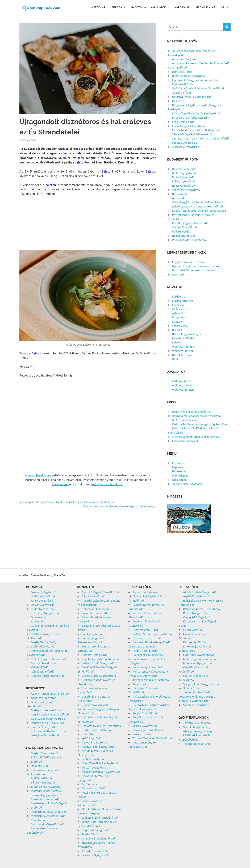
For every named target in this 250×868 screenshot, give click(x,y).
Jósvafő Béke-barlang (196, 723)
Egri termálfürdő (182, 84)
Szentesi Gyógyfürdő (196, 705)
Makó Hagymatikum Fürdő (199, 659)
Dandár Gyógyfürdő (184, 169)
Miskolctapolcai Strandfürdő (48, 816)
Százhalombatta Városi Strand (49, 731)
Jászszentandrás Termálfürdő (151, 680)
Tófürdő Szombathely (95, 851)
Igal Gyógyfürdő (91, 738)
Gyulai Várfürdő (182, 92)
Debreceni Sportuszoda (147, 638)
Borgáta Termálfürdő (94, 655)
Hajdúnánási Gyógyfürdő (148, 655)
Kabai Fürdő (140, 684)
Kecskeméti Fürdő (194, 642)
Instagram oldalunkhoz (107, 484)
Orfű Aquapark (91, 784)
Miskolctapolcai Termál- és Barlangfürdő (197, 130)
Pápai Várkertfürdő (93, 788)
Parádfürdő (38, 820)
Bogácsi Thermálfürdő (44, 753)
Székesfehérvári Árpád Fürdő (100, 817)
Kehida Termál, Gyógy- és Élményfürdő (196, 113)
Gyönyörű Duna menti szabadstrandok (196, 266)
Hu (225, 7)
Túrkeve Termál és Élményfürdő (152, 738)
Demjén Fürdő (40, 766)
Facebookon (60, 484)
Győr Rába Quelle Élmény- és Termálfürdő (198, 88)
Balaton (177, 342)
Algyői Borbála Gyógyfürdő (200, 592)
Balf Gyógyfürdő (182, 71)
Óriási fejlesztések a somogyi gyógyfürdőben (200, 424)
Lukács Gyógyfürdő (184, 181)
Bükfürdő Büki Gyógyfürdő (188, 76)
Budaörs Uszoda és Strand (47, 710)
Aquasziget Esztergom (96, 609)
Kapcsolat (182, 7)
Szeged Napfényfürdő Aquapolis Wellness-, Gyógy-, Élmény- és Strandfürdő (197, 696)
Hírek (23, 140)
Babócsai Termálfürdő (95, 613)
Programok (179, 317)
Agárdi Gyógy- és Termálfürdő (100, 592)
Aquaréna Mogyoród (185, 59)
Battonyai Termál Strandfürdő (201, 609)
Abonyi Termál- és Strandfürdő (50, 693)
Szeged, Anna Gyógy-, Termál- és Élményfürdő (201, 138)
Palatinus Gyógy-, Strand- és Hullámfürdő (197, 206)
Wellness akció (181, 381)
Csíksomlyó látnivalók (185, 441)
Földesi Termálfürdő (145, 650)
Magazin (138, 7)
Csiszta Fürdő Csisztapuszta (99, 675)
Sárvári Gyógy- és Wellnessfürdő (192, 134)
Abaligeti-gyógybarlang (197, 731)
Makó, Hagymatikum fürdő (188, 126)
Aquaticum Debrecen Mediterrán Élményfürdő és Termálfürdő (145, 596)
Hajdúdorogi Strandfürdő (148, 667)
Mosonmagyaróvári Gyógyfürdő (101, 771)
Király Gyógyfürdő (183, 177)
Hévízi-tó (178, 101)
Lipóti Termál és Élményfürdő (100, 763)
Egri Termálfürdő (41, 778)
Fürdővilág (179, 296)
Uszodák (177, 330)
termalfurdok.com (40, 475)
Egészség (178, 305)
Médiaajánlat (205, 7)
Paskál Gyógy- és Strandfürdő (190, 223)
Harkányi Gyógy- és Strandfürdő (192, 97)
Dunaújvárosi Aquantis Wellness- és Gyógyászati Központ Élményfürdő (99, 709)
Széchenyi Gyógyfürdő (186, 190)
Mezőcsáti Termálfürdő (45, 799)
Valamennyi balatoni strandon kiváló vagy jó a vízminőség (119, 506)
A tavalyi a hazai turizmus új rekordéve (196, 437)
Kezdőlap (98, 7)
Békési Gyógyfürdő (195, 613)
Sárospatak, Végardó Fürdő (48, 824)
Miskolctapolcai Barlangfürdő (49, 811)
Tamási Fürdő (90, 834)
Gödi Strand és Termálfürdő (48, 718)
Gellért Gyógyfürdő (184, 173)
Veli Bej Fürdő (181, 231)
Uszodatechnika (182, 355)
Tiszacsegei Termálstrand (148, 730)
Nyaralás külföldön (184, 338)
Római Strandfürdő (184, 235)
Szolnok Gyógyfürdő (185, 142)
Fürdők (119, 7)
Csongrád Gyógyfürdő (197, 617)
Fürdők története (183, 301)
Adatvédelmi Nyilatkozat (187, 484)
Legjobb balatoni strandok (188, 262)
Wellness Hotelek (183, 351)
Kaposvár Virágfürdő (94, 742)
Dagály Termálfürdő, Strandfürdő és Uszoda (199, 210)
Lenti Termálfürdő (183, 122)
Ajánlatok (160, 7)
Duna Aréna (179, 194)
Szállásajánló (180, 326)
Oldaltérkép (179, 479)
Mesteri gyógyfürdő (94, 767)
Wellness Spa (180, 309)
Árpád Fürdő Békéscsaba (198, 596)
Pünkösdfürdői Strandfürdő (189, 240)
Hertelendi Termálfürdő (96, 730)
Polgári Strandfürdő (145, 713)
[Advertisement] (88, 225)
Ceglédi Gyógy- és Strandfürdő (50, 714)
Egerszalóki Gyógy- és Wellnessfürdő (195, 80)
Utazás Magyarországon (187, 334)
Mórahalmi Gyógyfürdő (197, 663)
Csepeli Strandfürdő (184, 227)
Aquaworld (179, 198)
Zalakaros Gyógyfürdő (186, 147)
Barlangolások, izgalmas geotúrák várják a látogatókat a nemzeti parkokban (68, 502)
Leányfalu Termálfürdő (45, 735)
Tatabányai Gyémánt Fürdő (98, 838)
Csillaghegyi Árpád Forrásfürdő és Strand (197, 202)
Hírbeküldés (179, 471)
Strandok (178, 321)
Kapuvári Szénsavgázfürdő (98, 746)
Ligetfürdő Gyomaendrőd (199, 655)
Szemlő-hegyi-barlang (197, 727)
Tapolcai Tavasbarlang (196, 743)
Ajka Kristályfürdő (93, 596)
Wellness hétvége (183, 346)
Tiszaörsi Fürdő (142, 734)
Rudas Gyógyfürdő (183, 185)
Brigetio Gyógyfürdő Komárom (191, 117)
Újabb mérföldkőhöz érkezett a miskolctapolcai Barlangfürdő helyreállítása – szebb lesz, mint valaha (195, 416)
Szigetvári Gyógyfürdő (95, 830)
